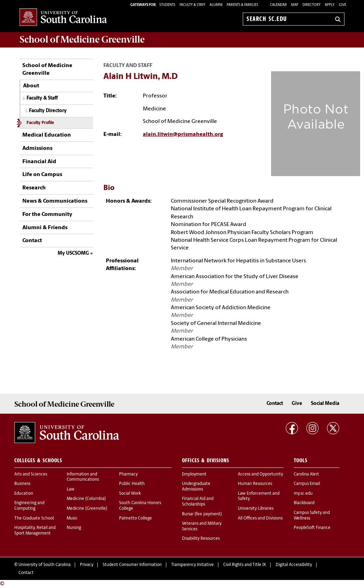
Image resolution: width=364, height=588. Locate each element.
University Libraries (256, 509)
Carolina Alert (306, 474)
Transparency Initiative (192, 565)
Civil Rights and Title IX (245, 565)
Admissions (37, 148)
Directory (312, 5)
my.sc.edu (303, 494)
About (31, 86)
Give (343, 5)
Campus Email (307, 484)
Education (24, 494)
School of (82, 39)
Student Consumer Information (132, 565)
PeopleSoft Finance (312, 528)
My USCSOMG (73, 253)
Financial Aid (39, 162)
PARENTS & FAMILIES (242, 5)
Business (22, 484)
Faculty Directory (48, 111)
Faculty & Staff (42, 98)
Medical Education (47, 135)
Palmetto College (136, 518)
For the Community (47, 215)
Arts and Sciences (31, 474)
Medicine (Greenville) (87, 509)
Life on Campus (42, 175)
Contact (32, 241)
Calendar (278, 5)
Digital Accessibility (294, 565)
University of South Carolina (45, 565)
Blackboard (304, 503)
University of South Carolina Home (63, 18)
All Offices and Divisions (260, 518)
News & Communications (55, 201)
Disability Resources (201, 539)
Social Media (325, 404)
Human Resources (255, 484)
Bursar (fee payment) (202, 514)
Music (72, 518)
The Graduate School (34, 518)
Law (71, 489)
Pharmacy (128, 474)
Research (34, 188)
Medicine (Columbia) (86, 499)
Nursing (74, 528)
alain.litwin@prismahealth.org (183, 135)
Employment (194, 474)
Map (295, 5)
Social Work (130, 494)
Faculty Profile (40, 123)
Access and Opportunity (260, 474)
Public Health (132, 484)
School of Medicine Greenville (47, 70)
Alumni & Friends (45, 228)
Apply (330, 5)
